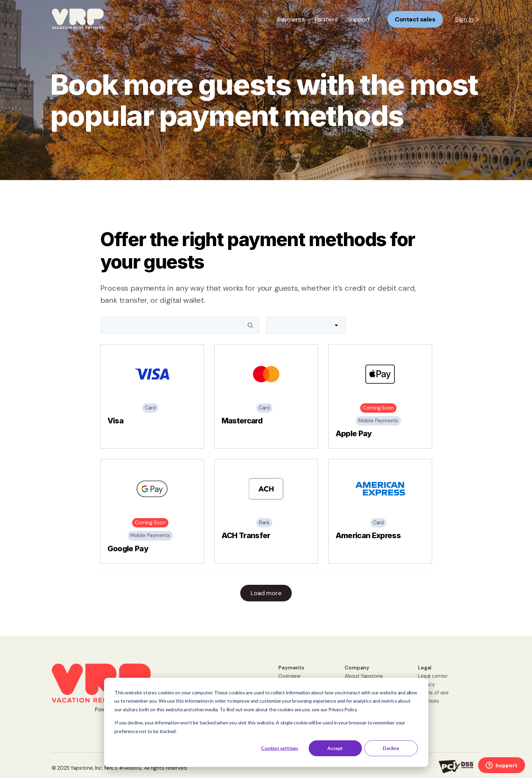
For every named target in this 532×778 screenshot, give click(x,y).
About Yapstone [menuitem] (364, 676)
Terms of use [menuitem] (433, 693)
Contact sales (415, 19)
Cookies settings (279, 748)
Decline (391, 748)
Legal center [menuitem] (433, 676)
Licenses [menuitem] (428, 701)
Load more (266, 593)
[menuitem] (291, 668)
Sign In (464, 19)
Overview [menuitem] (289, 676)
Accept (335, 748)
